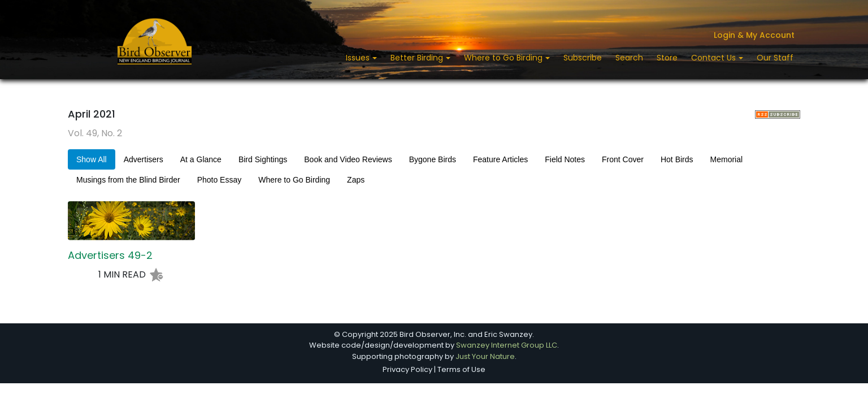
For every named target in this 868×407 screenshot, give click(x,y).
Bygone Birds (433, 159)
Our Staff (775, 58)
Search (629, 58)
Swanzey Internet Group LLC (507, 345)
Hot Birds (677, 159)
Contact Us (715, 58)
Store (667, 58)
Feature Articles (500, 159)
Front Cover (623, 159)
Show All (92, 159)
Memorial (727, 159)
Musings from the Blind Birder (128, 180)
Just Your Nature (485, 356)
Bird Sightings (263, 159)
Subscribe (583, 58)
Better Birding (418, 58)
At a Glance (201, 159)
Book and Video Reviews (348, 159)
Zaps (356, 180)
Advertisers (144, 159)
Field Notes (565, 159)
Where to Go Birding (504, 58)
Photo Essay (220, 180)
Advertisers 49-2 (110, 256)
